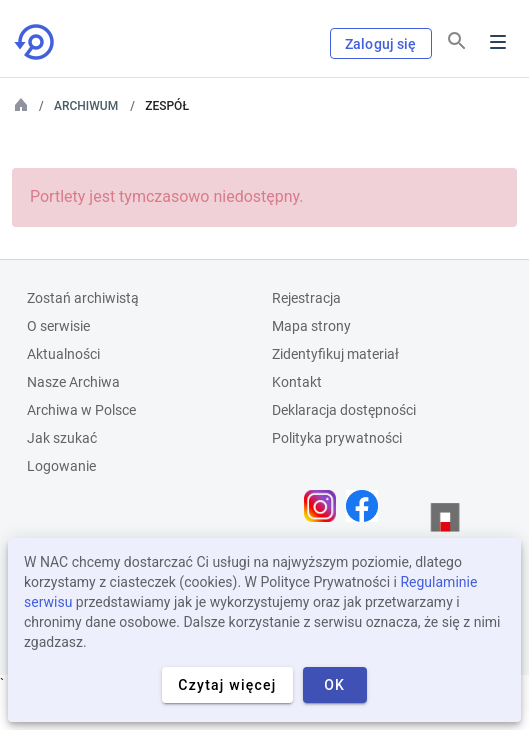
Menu (498, 42)
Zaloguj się (381, 44)
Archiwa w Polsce (81, 410)
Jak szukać (62, 438)
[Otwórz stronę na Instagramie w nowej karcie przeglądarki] (325, 506)
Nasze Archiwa (73, 382)
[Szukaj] (457, 41)
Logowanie (61, 466)
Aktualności (63, 354)
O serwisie (58, 326)
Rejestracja (306, 298)
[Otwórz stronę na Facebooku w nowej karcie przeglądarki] (367, 506)
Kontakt (297, 382)
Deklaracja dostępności (344, 410)
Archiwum (86, 106)
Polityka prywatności (337, 438)
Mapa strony (311, 326)
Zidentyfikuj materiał (335, 354)
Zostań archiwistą (83, 298)
